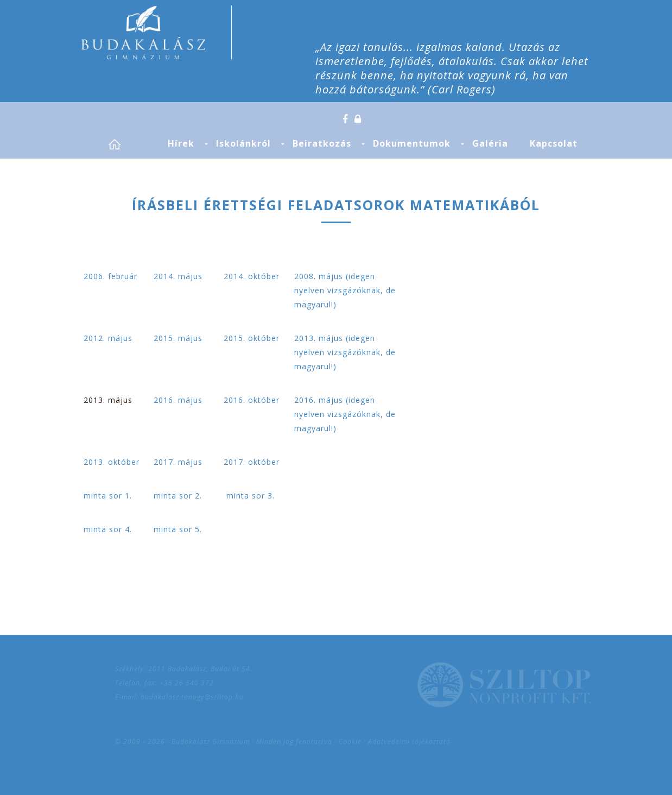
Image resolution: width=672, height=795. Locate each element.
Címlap (127, 144)
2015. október (252, 338)
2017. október (252, 462)
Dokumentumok (412, 143)
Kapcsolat (554, 143)
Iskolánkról (243, 143)
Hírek (181, 143)
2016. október (252, 400)
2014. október (252, 276)
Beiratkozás (322, 143)
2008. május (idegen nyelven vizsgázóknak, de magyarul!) (345, 290)
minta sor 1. (108, 496)
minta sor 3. (249, 496)
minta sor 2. (178, 496)
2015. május (178, 338)
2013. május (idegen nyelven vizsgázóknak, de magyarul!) (345, 352)
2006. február (110, 276)
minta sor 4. (108, 529)
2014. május (178, 276)
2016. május (178, 400)
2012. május (108, 338)
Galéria (490, 143)
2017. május (178, 462)
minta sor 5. (178, 529)
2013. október (112, 462)
